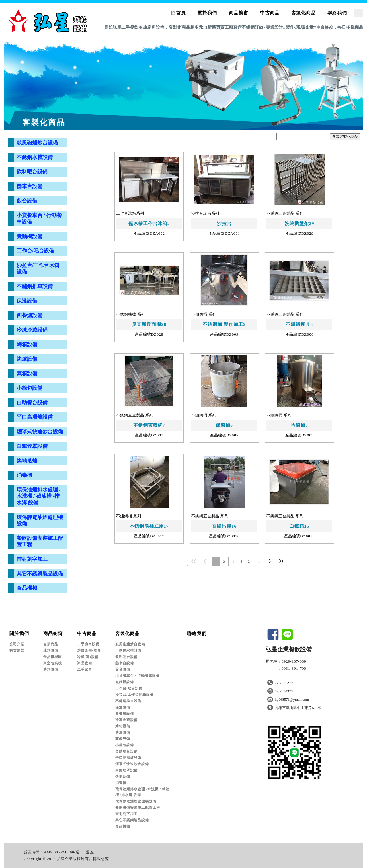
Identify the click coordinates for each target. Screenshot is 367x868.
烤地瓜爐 (27, 461)
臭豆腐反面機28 (149, 324)
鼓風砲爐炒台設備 (37, 143)
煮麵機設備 (30, 236)
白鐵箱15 (299, 526)
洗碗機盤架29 (299, 223)
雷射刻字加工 (32, 559)
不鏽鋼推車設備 (35, 286)
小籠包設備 (30, 388)
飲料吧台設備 (32, 172)
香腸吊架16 (224, 526)
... (258, 561)
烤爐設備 (27, 359)
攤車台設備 (30, 186)
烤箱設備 (27, 344)
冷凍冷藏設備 (32, 330)
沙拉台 (224, 223)
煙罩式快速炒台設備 (40, 432)
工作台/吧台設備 (35, 251)
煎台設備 (27, 201)
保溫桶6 (224, 425)
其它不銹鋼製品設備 (40, 574)
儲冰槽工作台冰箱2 (149, 223)
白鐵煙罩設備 (32, 446)
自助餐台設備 (32, 403)
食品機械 (27, 588)
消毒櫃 (24, 475)
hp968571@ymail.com (292, 699)
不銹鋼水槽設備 (35, 157)
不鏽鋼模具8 (299, 324)
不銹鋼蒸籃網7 (149, 425)
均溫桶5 (299, 425)
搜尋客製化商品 (345, 137)
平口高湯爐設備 (35, 417)
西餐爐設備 (30, 315)
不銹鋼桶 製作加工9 (224, 324)
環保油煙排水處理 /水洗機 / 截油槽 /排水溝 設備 (39, 496)
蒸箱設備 (27, 373)
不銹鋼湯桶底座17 (149, 526)
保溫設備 (27, 301)
